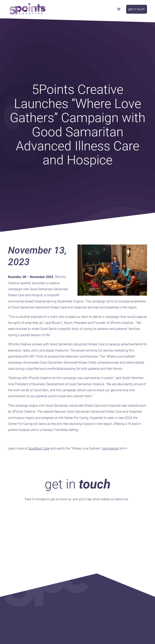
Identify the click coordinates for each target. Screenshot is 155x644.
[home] (27, 9)
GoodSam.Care (39, 448)
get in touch (136, 9)
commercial (110, 448)
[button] (119, 9)
